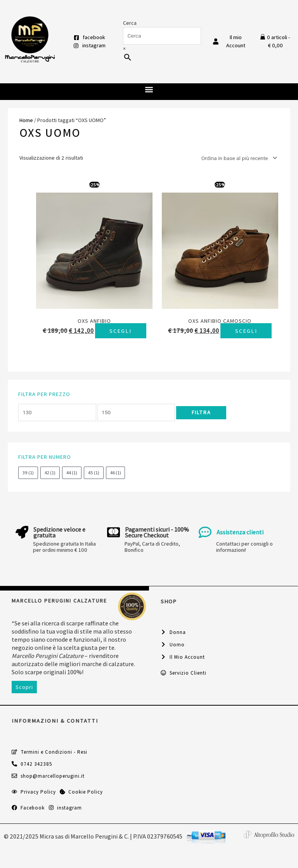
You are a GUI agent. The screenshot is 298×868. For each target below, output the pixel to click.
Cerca (130, 23)
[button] (149, 90)
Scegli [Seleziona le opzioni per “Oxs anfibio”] (94, 339)
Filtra (201, 420)
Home (26, 120)
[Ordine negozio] (238, 158)
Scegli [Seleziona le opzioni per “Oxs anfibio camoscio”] (220, 339)
